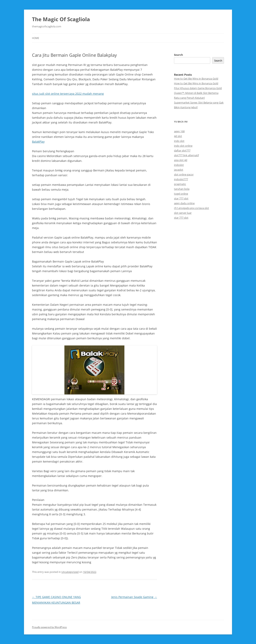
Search (178, 55)
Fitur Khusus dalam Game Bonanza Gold (198, 88)
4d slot (178, 136)
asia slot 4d (181, 160)
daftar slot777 (182, 150)
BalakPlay (38, 142)
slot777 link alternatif (186, 155)
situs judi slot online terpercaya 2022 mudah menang (68, 94)
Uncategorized (70, 572)
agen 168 (179, 131)
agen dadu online (184, 203)
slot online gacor (184, 174)
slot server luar (183, 213)
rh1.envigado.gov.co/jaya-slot (191, 208)
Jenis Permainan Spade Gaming (134, 597)
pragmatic (180, 184)
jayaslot (179, 170)
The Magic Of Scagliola (61, 19)
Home (36, 38)
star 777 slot (181, 198)
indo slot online (183, 146)
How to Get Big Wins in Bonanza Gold (196, 79)
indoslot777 (181, 179)
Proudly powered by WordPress (49, 627)
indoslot (179, 165)
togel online (181, 194)
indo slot (179, 141)
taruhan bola (182, 189)
